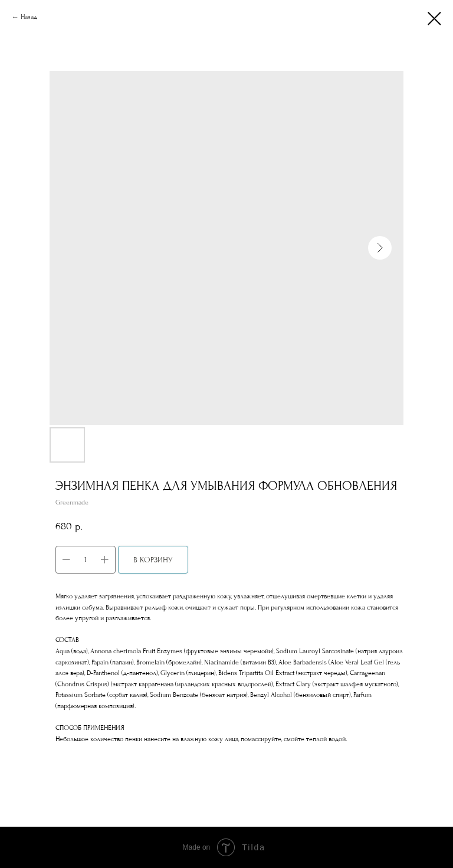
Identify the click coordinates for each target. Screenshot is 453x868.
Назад (29, 17)
